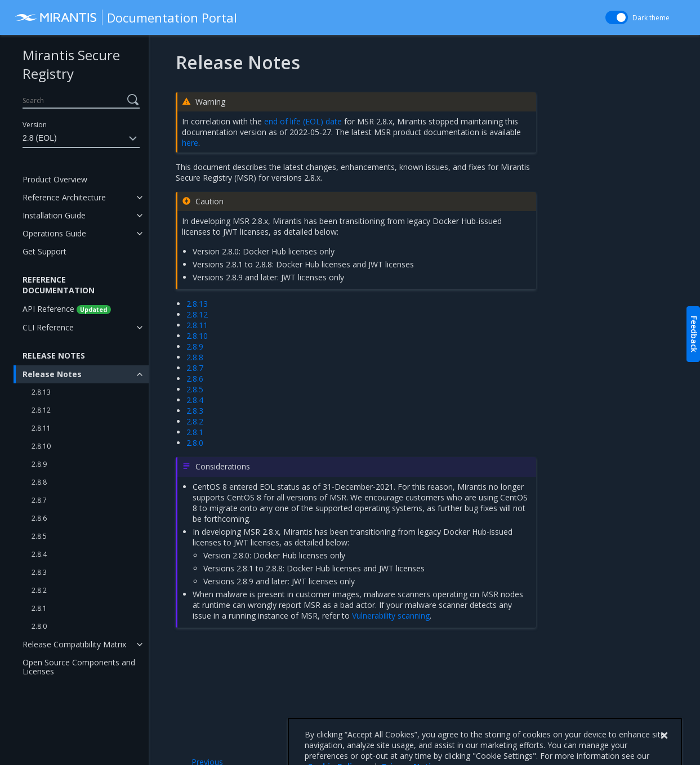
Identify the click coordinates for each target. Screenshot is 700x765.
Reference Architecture (64, 197)
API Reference (67, 309)
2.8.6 (39, 518)
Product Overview (55, 179)
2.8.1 (39, 608)
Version (35, 125)
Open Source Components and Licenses (79, 667)
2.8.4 (39, 554)
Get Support (44, 251)
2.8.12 (41, 410)
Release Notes (52, 374)
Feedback (694, 334)
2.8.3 (39, 572)
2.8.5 (39, 536)
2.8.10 (41, 446)
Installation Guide (54, 215)
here (190, 143)
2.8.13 (41, 392)
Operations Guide (54, 233)
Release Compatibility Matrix (74, 644)
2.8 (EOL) (81, 138)
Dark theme (651, 18)
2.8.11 (41, 428)
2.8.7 (39, 500)
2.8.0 (39, 626)
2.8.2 (39, 590)
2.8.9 (39, 464)
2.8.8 (39, 482)
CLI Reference (48, 327)
